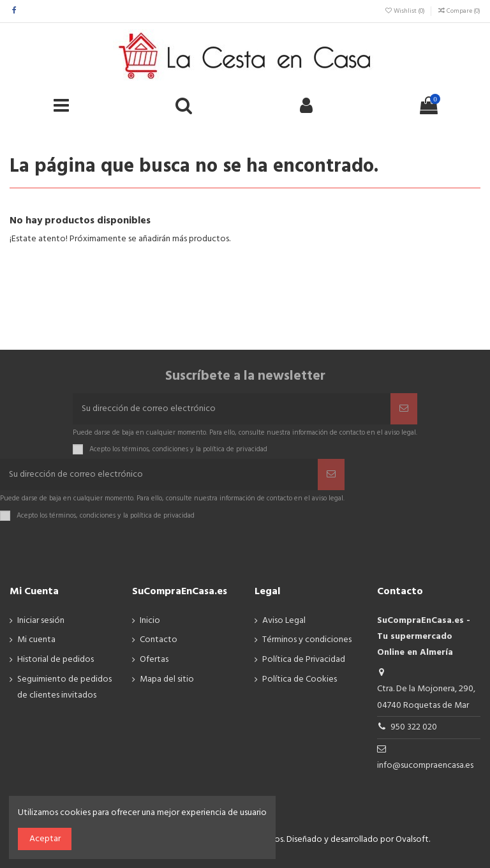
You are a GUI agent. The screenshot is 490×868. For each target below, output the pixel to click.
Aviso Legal (284, 621)
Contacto (159, 640)
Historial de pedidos (56, 660)
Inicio (150, 621)
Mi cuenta (36, 640)
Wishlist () (405, 11)
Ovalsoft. (413, 840)
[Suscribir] (404, 409)
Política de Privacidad (304, 660)
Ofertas (154, 660)
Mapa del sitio (167, 679)
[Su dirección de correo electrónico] (232, 409)
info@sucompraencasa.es (425, 766)
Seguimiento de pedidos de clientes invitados (64, 687)
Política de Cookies (300, 679)
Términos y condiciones (307, 640)
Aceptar (45, 839)
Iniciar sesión (41, 621)
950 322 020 (414, 727)
